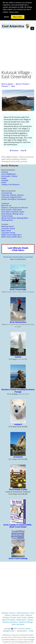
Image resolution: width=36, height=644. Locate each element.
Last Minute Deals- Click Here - (18, 249)
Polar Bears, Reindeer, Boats (13, 212)
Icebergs (5, 180)
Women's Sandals (9, 620)
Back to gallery (7, 84)
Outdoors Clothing (26, 622)
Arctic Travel (22, 618)
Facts (32, 613)
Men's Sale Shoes (18, 624)
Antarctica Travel (18, 615)
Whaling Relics (7, 220)
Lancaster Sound (8, 228)
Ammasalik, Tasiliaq (9, 176)
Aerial (4, 182)
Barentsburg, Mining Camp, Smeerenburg (12, 215)
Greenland (18, 457)
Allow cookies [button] (18, 17)
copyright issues (9, 631)
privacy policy (22, 631)
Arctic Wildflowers (9, 174)
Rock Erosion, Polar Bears (12, 210)
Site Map (5, 613)
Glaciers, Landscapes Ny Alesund (15, 208)
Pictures (13, 613)
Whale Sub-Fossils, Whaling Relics (15, 218)
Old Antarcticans (23, 613)
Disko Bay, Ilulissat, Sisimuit (12, 195)
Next (13, 86)
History (8, 615)
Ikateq (4, 178)
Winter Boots (21, 620)
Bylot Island (6, 231)
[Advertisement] (18, 50)
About (28, 629)
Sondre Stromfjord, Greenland (14, 199)
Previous (5, 86)
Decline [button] (6, 17)
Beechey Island (7, 226)
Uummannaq (7, 193)
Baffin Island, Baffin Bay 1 (12, 235)
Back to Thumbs (22, 84)
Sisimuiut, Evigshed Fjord (11, 197)
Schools (13, 618)
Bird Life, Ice (6, 205)
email (31, 631)
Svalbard (18, 424)
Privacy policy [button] (14, 12)
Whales (31, 618)
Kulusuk (5, 172)
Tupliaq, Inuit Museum (10, 184)
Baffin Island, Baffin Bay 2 (12, 237)
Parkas (30, 620)
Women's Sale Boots (10, 622)
